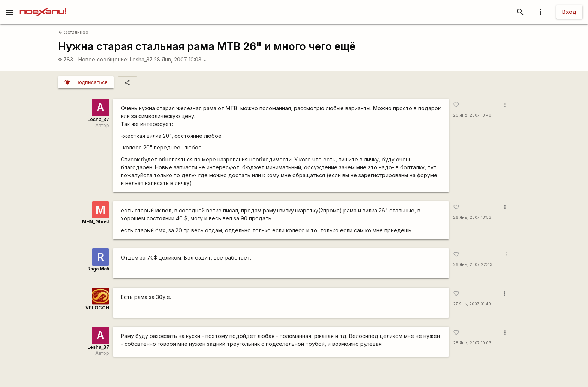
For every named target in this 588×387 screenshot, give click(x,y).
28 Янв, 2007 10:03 (180, 59)
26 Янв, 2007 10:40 (472, 115)
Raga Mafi (98, 269)
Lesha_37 (141, 59)
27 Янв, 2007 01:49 (472, 304)
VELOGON (97, 308)
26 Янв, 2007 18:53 (472, 217)
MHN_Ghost (96, 222)
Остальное (73, 32)
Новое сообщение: (103, 59)
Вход (569, 12)
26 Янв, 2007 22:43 (473, 265)
